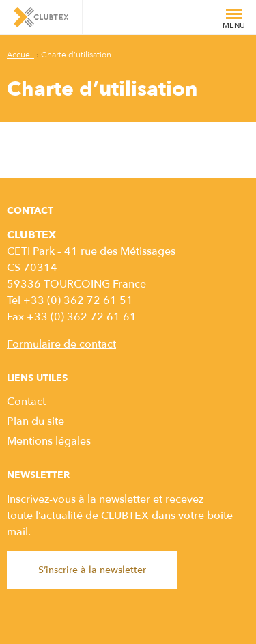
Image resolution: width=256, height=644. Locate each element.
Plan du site (35, 421)
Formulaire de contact (61, 344)
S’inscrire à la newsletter (92, 570)
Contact (26, 402)
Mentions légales (49, 441)
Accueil (20, 55)
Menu (234, 22)
